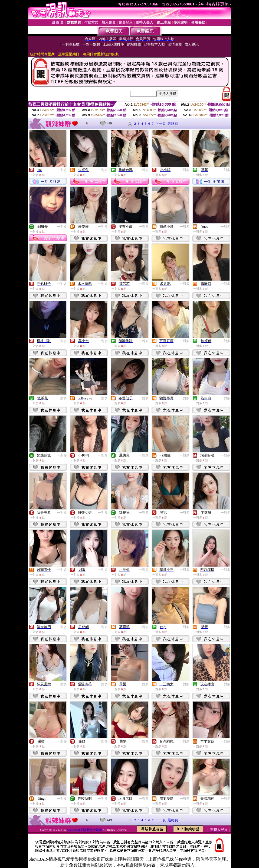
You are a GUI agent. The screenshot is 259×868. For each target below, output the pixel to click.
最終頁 (173, 123)
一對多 (62, 170)
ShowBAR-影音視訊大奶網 (85, 830)
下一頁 (161, 123)
